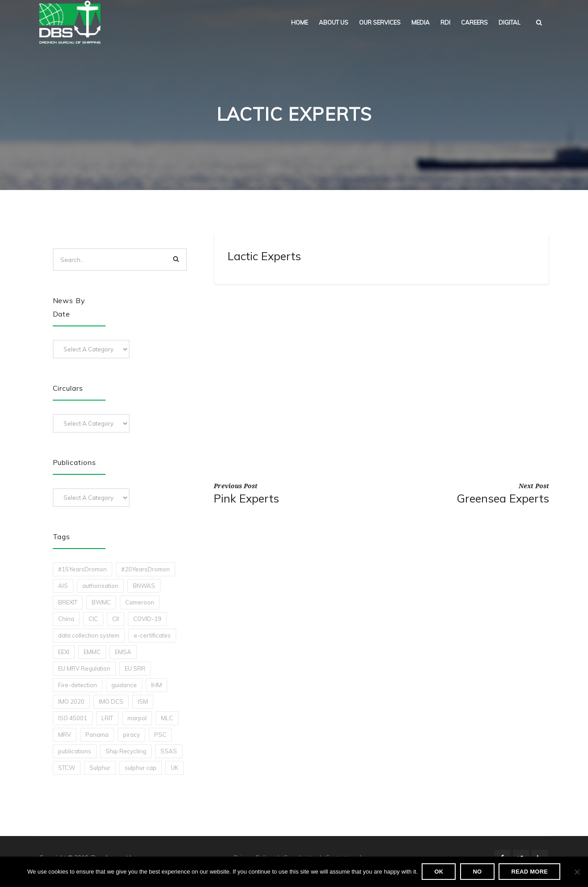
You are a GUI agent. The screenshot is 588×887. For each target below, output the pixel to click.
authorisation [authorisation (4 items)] (100, 586)
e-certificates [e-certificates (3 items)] (152, 635)
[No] (577, 872)
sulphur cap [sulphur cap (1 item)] (141, 768)
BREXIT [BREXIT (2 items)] (68, 602)
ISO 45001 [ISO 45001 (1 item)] (73, 718)
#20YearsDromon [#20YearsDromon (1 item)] (146, 569)
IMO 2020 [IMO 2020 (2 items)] (71, 701)
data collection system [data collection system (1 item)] (89, 635)
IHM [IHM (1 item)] (157, 685)
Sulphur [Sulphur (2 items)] (100, 768)
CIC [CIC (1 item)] (93, 619)
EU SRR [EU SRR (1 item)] (135, 668)
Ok (439, 872)
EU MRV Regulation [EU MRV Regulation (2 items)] (84, 668)
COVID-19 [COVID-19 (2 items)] (147, 619)
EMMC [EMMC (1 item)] (92, 652)
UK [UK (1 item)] (175, 768)
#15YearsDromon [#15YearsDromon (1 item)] (82, 569)
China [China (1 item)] (66, 619)
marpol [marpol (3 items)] (137, 718)
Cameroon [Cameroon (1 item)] (140, 602)
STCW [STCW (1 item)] (67, 768)
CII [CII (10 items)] (116, 619)
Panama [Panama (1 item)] (97, 735)
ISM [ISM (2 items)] (143, 701)
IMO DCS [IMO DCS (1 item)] (111, 701)
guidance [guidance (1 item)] (124, 685)
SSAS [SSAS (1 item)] (169, 751)
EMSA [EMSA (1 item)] (123, 652)
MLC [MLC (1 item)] (167, 718)
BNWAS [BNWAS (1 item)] (144, 586)
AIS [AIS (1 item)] (63, 586)
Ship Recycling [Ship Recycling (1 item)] (126, 751)
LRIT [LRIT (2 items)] (107, 718)
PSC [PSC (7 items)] (160, 735)
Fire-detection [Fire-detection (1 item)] (78, 685)
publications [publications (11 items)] (75, 751)
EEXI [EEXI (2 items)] (64, 652)
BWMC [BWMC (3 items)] (101, 602)
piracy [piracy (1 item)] (131, 735)
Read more (530, 872)
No (478, 872)
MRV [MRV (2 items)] (65, 735)
